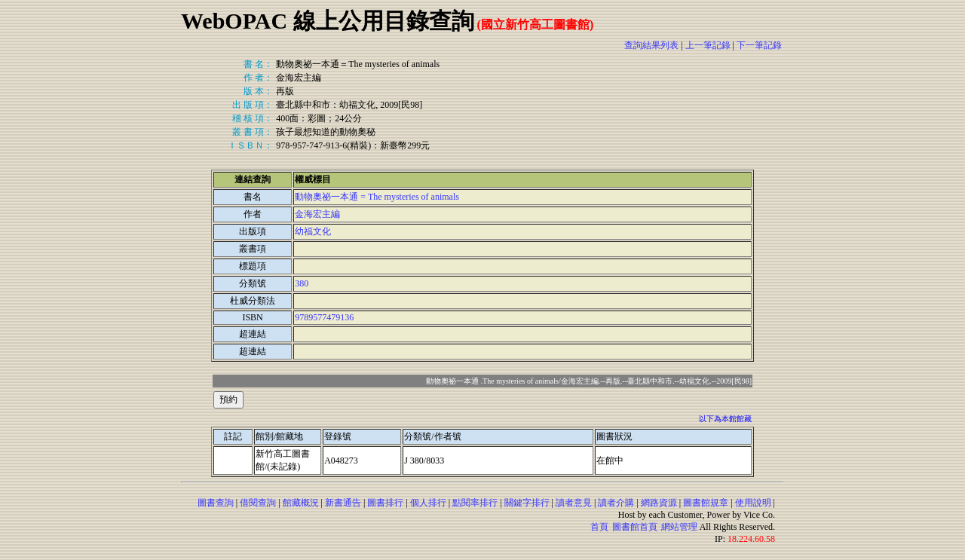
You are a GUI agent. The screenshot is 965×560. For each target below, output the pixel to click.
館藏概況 (301, 503)
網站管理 (679, 527)
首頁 (599, 527)
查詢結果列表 (651, 45)
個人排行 (428, 503)
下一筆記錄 (759, 45)
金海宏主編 (317, 214)
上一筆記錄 (708, 45)
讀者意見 (574, 503)
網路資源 (659, 503)
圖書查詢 (216, 503)
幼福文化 (313, 231)
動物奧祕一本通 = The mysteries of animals (377, 197)
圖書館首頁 (635, 527)
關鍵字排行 (527, 503)
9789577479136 (324, 317)
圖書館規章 (706, 503)
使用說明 (753, 503)
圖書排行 (385, 503)
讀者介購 (616, 503)
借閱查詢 (258, 503)
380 (302, 283)
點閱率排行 (475, 503)
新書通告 (343, 503)
